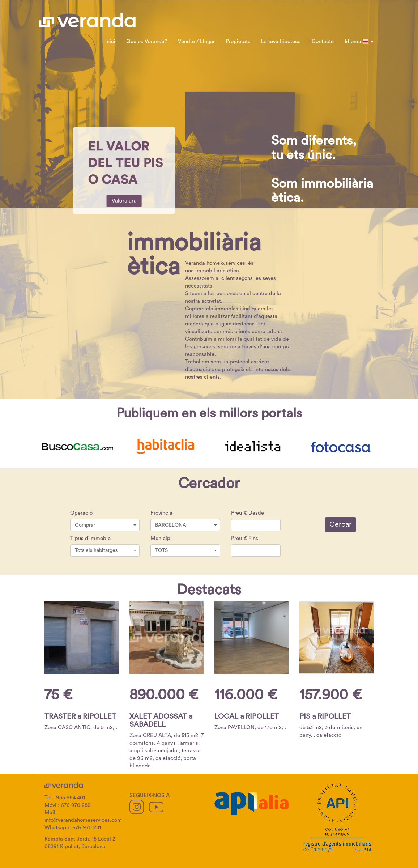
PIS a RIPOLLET (325, 716)
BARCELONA (186, 525)
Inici (110, 41)
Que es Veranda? (147, 41)
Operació (81, 513)
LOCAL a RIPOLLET (247, 716)
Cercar (340, 524)
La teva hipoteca (281, 41)
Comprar (106, 525)
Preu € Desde (248, 513)
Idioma (359, 42)
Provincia (161, 513)
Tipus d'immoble (90, 538)
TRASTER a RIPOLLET (80, 716)
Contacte (323, 41)
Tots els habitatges (106, 550)
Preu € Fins (245, 538)
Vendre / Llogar (196, 41)
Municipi (161, 538)
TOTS (186, 550)
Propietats (238, 41)
